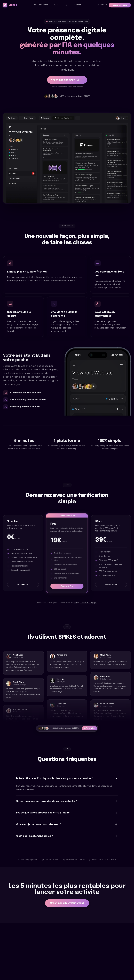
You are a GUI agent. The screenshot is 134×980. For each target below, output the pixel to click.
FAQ (65, 5)
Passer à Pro (67, 586)
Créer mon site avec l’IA (67, 80)
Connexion (102, 5)
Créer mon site (120, 5)
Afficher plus (89, 728)
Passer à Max (111, 584)
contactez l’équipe (88, 603)
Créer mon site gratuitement (67, 903)
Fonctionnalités (40, 5)
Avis (56, 5)
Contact (77, 5)
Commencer (23, 584)
